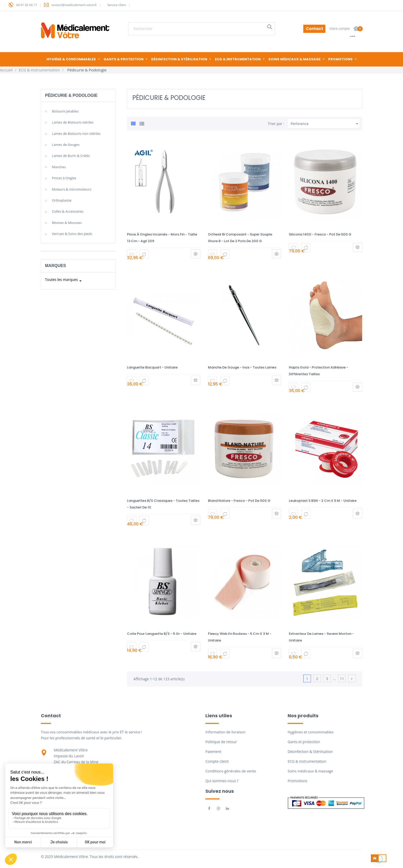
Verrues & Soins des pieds (72, 234)
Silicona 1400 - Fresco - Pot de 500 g (320, 234)
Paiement (213, 752)
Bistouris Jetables (65, 111)
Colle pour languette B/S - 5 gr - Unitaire (162, 634)
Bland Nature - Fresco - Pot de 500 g (239, 501)
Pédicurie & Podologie (71, 95)
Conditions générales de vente (231, 771)
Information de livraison (225, 732)
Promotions (297, 781)
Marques (56, 266)
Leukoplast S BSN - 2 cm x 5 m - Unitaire (323, 501)
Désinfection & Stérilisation (310, 752)
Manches (59, 167)
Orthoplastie (62, 200)
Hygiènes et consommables (311, 732)
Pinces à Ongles (64, 178)
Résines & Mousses (67, 223)
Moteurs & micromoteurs (72, 189)
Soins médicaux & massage (310, 771)
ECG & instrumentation (307, 761)
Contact (314, 29)
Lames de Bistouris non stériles (76, 134)
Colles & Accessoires (68, 211)
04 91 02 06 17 (27, 5)
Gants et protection (304, 742)
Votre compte (340, 29)
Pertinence (325, 124)
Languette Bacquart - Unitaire (152, 367)
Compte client (217, 761)
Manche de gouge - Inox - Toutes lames (242, 367)
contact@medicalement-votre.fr (74, 5)
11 (342, 679)
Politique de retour (221, 742)
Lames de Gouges (66, 145)
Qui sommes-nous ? (222, 781)
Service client (117, 5)
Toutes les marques (64, 281)
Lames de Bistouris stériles (73, 122)
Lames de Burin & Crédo (71, 156)
